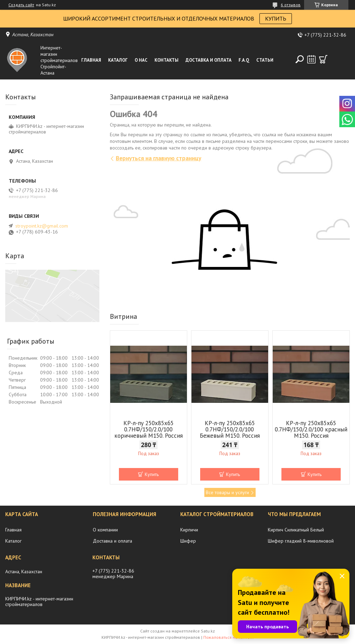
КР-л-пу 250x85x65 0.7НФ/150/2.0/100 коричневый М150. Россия (149, 429)
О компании (105, 530)
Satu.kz (208, 631)
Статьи (265, 60)
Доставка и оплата (209, 60)
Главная (91, 60)
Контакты (167, 60)
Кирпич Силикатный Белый (296, 530)
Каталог (118, 60)
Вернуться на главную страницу (158, 158)
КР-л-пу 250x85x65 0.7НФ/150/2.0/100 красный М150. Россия (311, 429)
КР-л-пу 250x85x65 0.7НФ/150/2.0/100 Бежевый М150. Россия (230, 429)
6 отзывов (291, 5)
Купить (152, 474)
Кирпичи (189, 530)
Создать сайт (21, 5)
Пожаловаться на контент (229, 637)
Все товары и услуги (227, 492)
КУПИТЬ (276, 18)
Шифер (188, 541)
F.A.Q (244, 60)
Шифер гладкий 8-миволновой (301, 541)
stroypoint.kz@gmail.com (42, 226)
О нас (141, 60)
